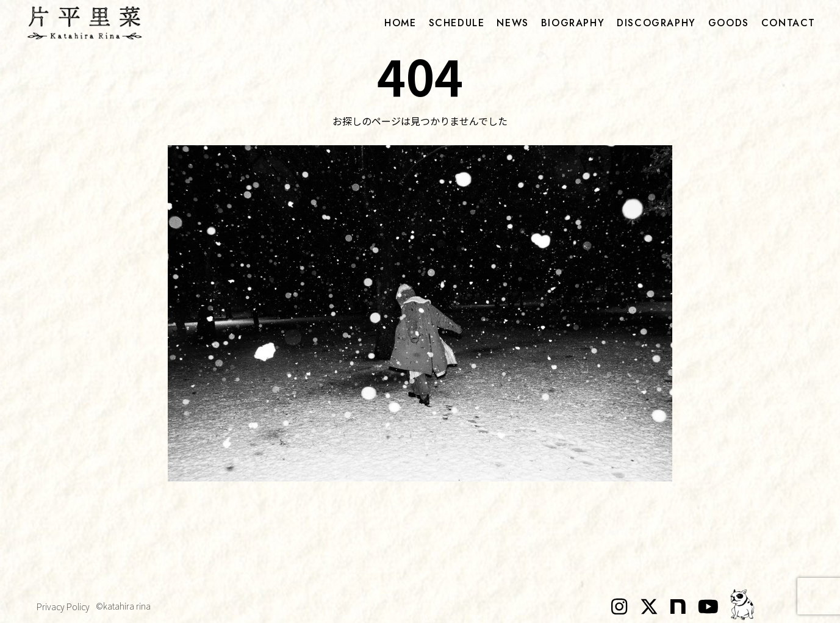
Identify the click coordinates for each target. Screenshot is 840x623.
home (400, 23)
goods (729, 23)
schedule (457, 23)
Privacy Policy (63, 607)
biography (573, 23)
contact (788, 23)
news (512, 23)
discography (656, 23)
